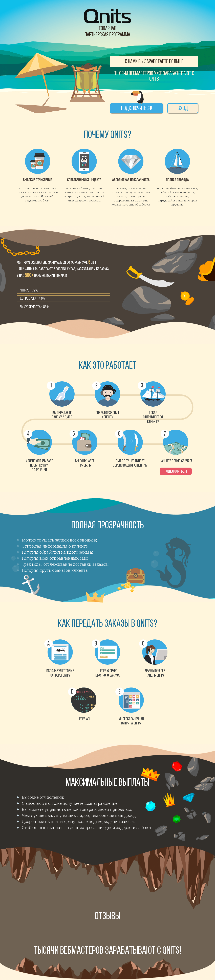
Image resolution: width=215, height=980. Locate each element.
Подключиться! (137, 109)
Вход (183, 109)
